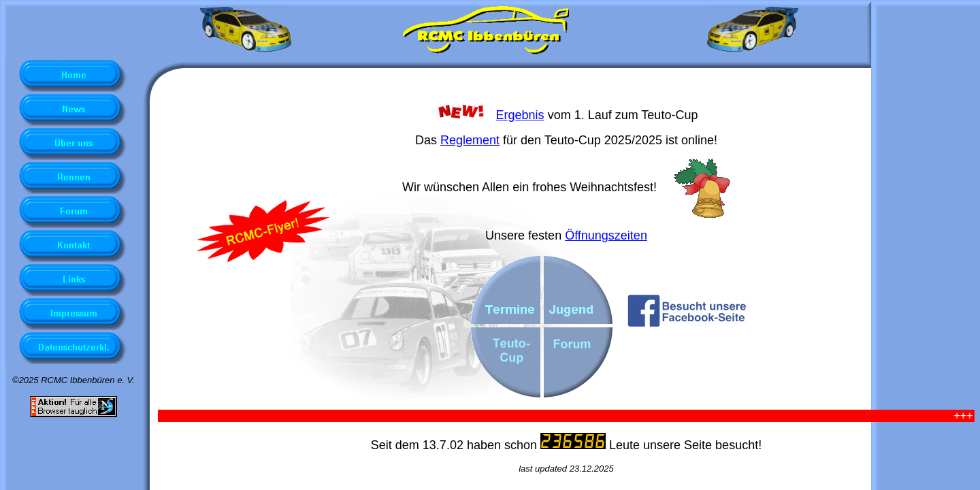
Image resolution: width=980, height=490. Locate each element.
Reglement (470, 140)
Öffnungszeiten (606, 235)
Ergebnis (520, 115)
